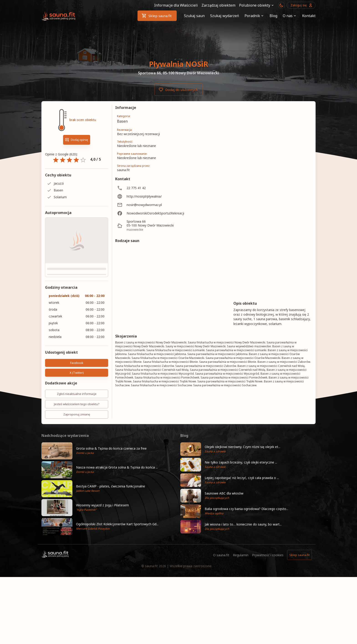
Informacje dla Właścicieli (176, 5)
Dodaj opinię (77, 140)
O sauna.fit (221, 600)
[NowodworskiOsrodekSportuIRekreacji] (155, 213)
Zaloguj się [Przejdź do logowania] (301, 5)
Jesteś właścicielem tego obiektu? (77, 404)
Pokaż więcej (214, 459)
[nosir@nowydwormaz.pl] (155, 205)
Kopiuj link (93, 373)
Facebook (77, 363)
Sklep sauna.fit (157, 16)
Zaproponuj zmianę (77, 414)
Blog (273, 16)
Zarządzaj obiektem (218, 5)
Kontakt (309, 16)
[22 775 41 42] (155, 188)
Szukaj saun (194, 16)
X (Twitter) (60, 373)
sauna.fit (151, 611)
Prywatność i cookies (268, 600)
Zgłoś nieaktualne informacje (77, 394)
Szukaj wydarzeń (225, 16)
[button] (109, 496)
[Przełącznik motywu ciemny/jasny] (281, 5)
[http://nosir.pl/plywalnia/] (155, 196)
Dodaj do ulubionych (179, 90)
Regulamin (241, 600)
